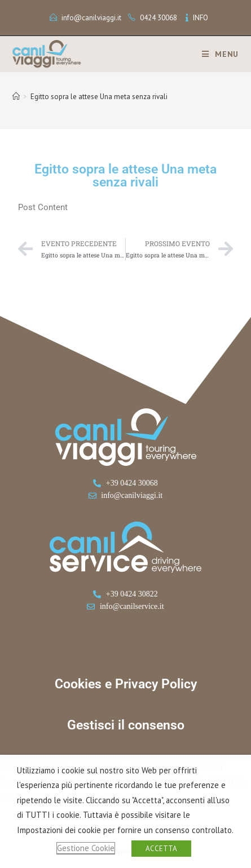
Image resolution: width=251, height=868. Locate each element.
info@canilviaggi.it (91, 18)
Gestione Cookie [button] (86, 848)
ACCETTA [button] (161, 849)
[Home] (16, 97)
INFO (201, 18)
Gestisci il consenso (126, 725)
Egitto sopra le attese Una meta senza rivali (99, 97)
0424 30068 (158, 18)
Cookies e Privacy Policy (126, 684)
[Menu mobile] (216, 54)
